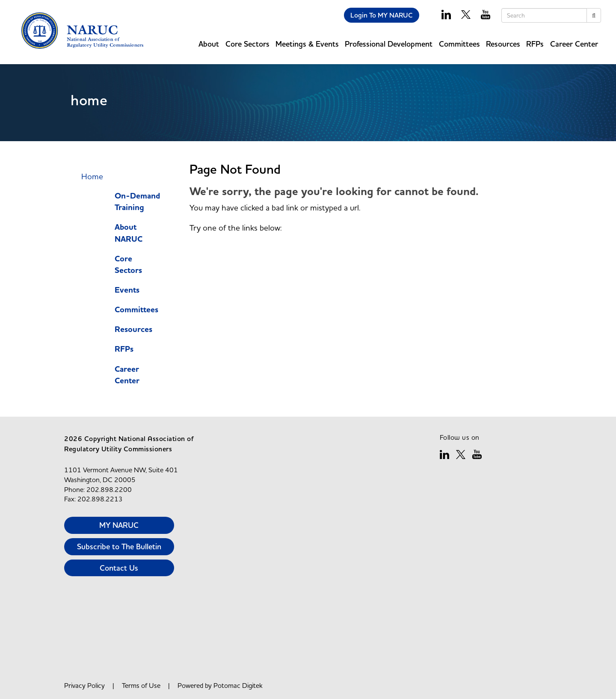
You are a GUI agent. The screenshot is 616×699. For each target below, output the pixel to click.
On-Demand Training (137, 202)
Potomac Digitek (238, 685)
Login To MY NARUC (382, 15)
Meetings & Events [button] (307, 44)
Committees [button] (459, 44)
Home (92, 176)
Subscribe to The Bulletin (119, 546)
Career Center (127, 375)
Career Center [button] (574, 44)
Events (127, 290)
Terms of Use (141, 685)
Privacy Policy (84, 685)
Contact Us (119, 568)
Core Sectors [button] (247, 44)
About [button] (209, 44)
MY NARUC (119, 525)
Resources (133, 329)
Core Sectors (128, 265)
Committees (136, 310)
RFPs (535, 44)
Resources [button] (503, 44)
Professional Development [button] (389, 44)
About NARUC (129, 233)
